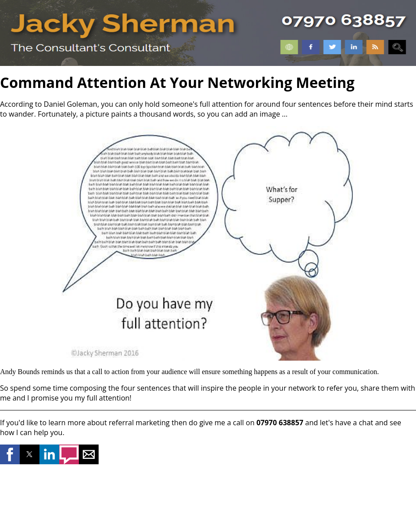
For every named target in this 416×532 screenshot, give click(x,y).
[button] (10, 454)
